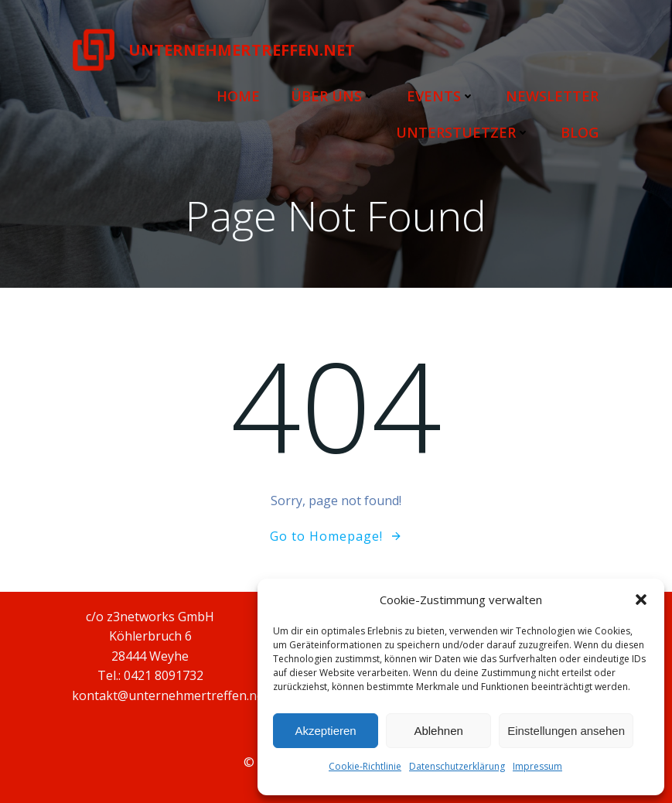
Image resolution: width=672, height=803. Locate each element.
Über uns (334, 95)
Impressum (537, 766)
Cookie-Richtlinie (365, 766)
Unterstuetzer (464, 132)
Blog (580, 132)
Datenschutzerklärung (457, 766)
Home (239, 95)
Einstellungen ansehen (566, 731)
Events (442, 95)
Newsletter (553, 95)
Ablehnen (438, 731)
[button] (641, 600)
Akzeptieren (325, 731)
